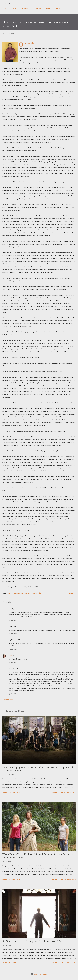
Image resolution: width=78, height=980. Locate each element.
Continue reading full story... (64, 792)
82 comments (14, 963)
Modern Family (27, 593)
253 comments (15, 792)
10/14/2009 (13, 620)
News (35, 593)
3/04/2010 (12, 694)
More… (59, 9)
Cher (10, 655)
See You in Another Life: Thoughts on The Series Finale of (32, 941)
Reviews (14, 9)
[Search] (69, 4)
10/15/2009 (13, 649)
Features (38, 9)
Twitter (49, 9)
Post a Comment (8, 699)
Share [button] (71, 593)
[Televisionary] (13, 4)
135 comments (15, 879)
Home (4, 9)
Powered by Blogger (39, 974)
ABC (10, 593)
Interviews (26, 9)
